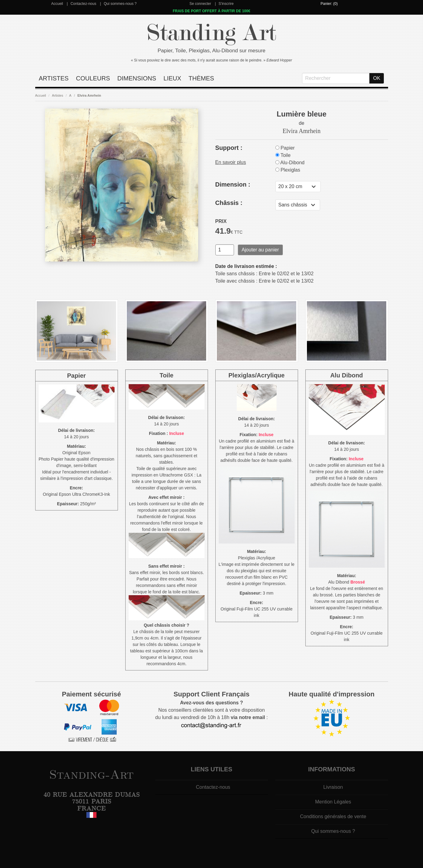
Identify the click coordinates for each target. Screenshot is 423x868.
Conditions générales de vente (333, 816)
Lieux (172, 78)
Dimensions (137, 78)
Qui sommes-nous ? (120, 4)
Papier (285, 148)
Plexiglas (288, 170)
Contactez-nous (83, 4)
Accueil (57, 4)
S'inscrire (226, 4)
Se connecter (200, 4)
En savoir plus (231, 162)
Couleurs (93, 78)
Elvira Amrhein (89, 95)
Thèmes (201, 78)
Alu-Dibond (290, 163)
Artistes (54, 78)
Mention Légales (333, 802)
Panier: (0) (329, 4)
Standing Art (211, 33)
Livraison (333, 787)
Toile (283, 155)
